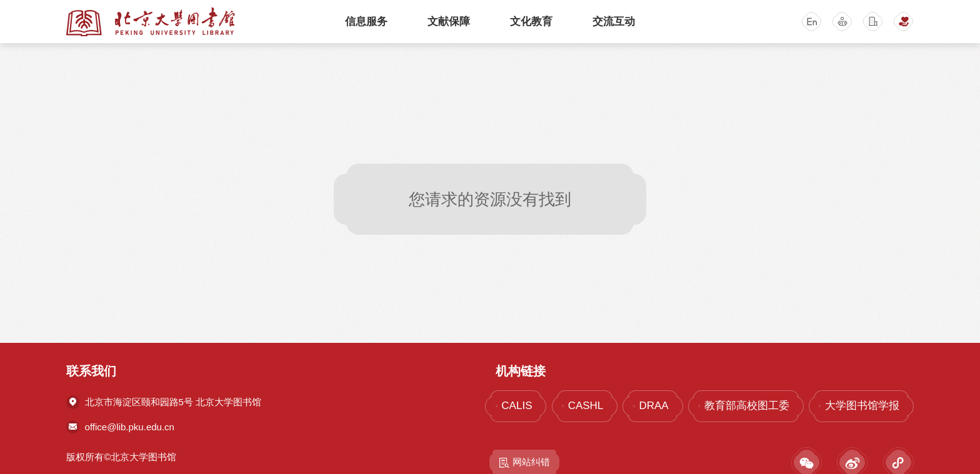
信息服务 (366, 22)
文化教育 (531, 22)
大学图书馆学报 (862, 406)
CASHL (586, 406)
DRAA (653, 406)
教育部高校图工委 (747, 406)
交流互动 (614, 22)
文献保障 (449, 22)
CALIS (517, 406)
